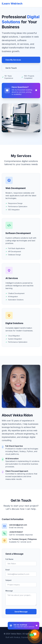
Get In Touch (11, 68)
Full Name (9, 559)
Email (8, 570)
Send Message (21, 612)
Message (9, 591)
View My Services (13, 60)
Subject (8, 580)
